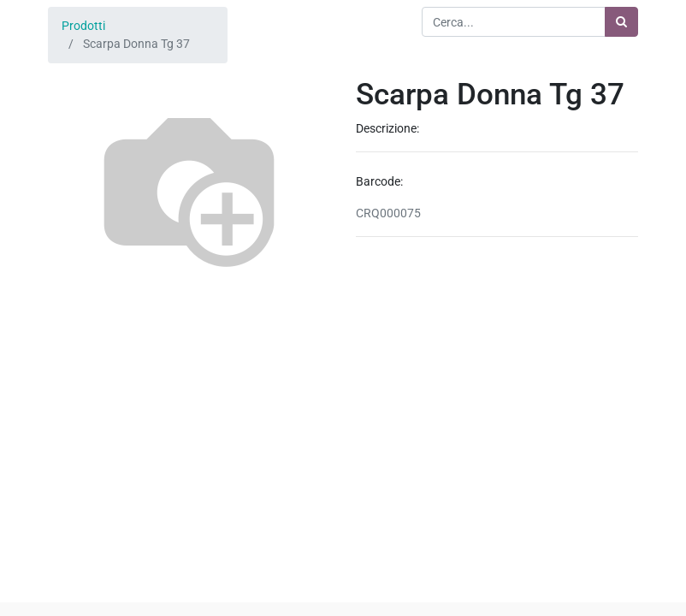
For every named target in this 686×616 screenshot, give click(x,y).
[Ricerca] (621, 22)
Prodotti (83, 26)
